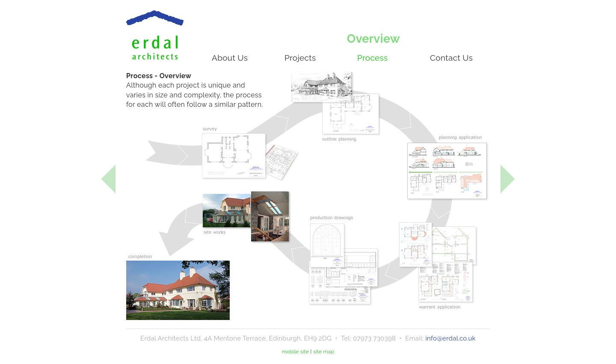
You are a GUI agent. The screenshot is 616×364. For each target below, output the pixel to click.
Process (373, 58)
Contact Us (451, 58)
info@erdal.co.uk (450, 338)
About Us (230, 58)
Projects (300, 58)
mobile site (296, 352)
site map (324, 352)
